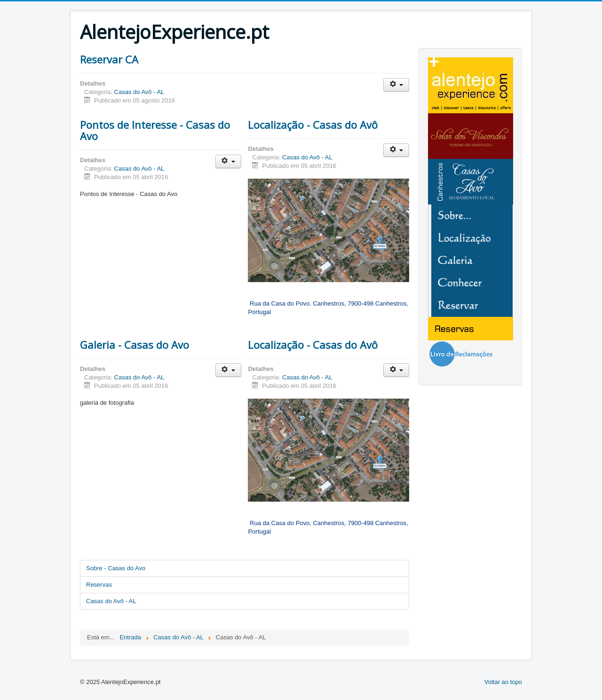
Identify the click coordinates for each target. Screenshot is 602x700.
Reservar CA (109, 59)
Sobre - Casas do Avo (116, 568)
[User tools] (396, 85)
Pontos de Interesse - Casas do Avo (155, 130)
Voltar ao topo (503, 682)
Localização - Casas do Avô (313, 125)
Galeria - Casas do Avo (135, 345)
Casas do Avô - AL (139, 92)
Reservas (99, 585)
